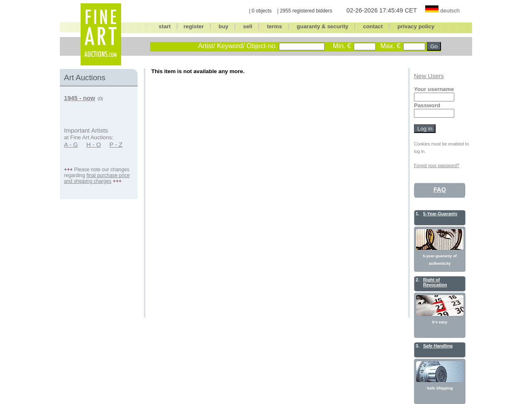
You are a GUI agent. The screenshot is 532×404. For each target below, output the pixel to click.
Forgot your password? (437, 165)
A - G (71, 145)
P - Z (116, 145)
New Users (429, 76)
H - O (94, 145)
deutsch (450, 11)
